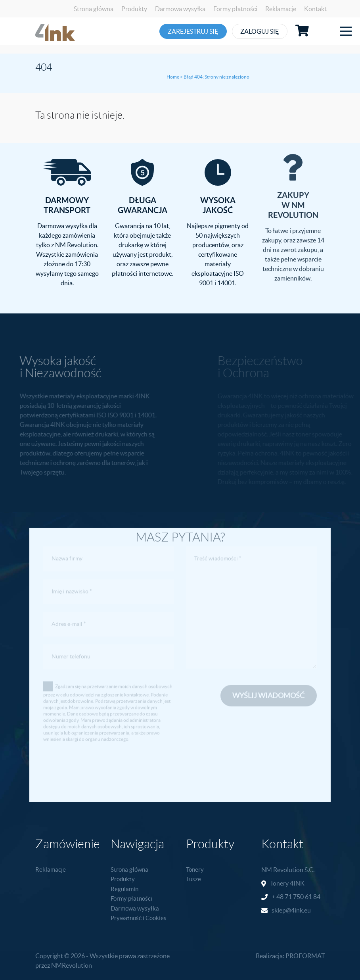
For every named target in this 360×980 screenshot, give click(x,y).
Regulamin (124, 889)
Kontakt (315, 9)
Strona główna (94, 9)
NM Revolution (282, 870)
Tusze (193, 879)
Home (173, 77)
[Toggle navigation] (346, 31)
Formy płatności (235, 9)
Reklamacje (281, 9)
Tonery (195, 870)
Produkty (134, 9)
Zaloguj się (273, 31)
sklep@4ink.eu (291, 910)
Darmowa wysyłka (180, 9)
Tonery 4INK (287, 883)
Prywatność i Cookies (139, 918)
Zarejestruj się (195, 31)
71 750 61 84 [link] (303, 897)
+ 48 (278, 897)
